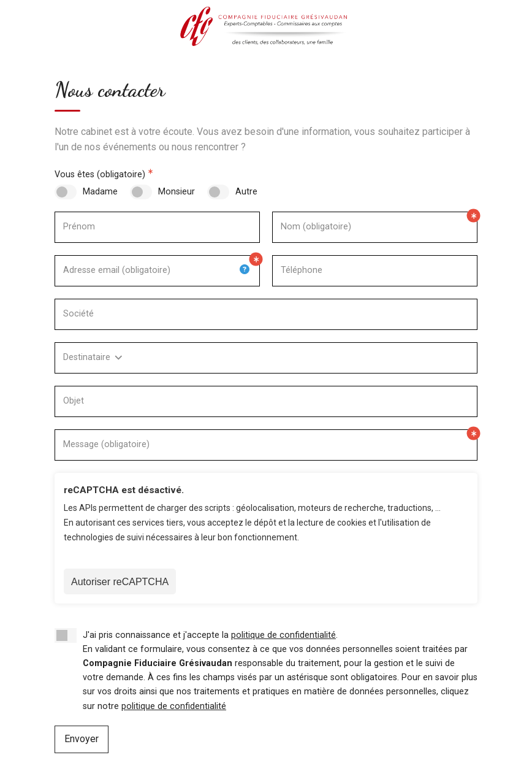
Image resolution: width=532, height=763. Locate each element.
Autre (246, 192)
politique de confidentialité (283, 635)
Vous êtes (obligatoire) (100, 174)
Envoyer (82, 739)
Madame (100, 192)
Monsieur (177, 192)
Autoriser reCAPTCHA (120, 582)
